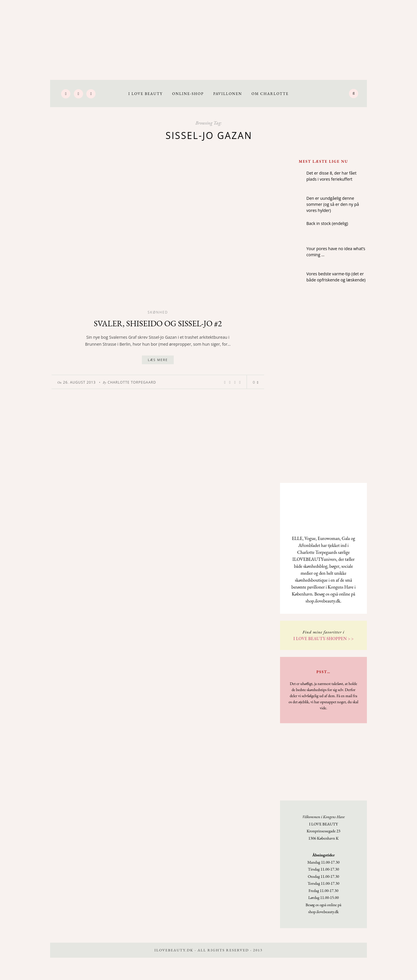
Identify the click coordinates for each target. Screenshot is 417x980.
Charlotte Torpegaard (132, 382)
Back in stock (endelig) (327, 223)
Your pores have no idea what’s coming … (336, 252)
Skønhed (158, 312)
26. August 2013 (79, 382)
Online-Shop (188, 94)
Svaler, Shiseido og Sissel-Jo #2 (158, 323)
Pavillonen (227, 94)
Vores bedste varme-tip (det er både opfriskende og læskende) (336, 277)
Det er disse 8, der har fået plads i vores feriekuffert (331, 176)
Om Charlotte (270, 94)
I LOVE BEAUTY (146, 94)
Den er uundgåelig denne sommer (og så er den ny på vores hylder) (333, 204)
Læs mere (158, 360)
